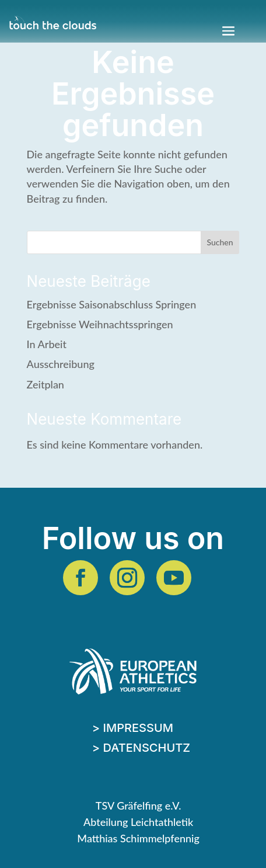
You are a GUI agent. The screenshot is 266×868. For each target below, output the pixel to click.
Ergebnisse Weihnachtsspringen (100, 324)
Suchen (220, 242)
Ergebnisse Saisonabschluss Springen (112, 304)
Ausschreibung (61, 364)
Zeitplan (45, 384)
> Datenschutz (141, 749)
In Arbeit (47, 344)
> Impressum (133, 729)
